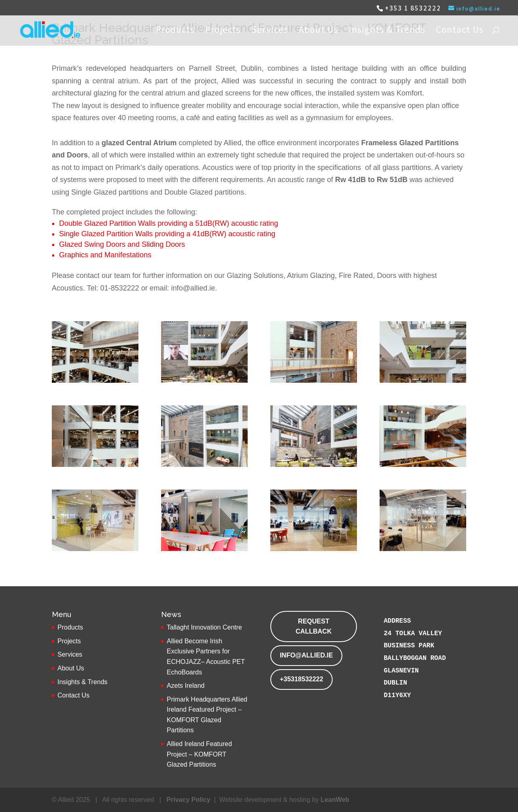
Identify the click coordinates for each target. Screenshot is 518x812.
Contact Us (460, 31)
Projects (223, 31)
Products (175, 31)
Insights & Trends (387, 31)
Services (270, 31)
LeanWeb (335, 800)
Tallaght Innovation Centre (204, 627)
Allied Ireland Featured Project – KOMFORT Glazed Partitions (199, 754)
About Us (318, 31)
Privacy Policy (188, 800)
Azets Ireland (186, 686)
